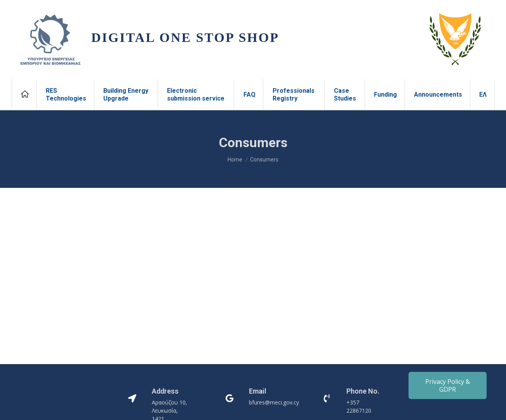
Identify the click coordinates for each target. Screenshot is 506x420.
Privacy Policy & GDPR (448, 385)
